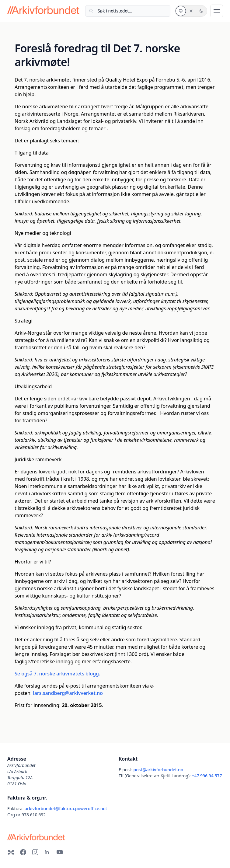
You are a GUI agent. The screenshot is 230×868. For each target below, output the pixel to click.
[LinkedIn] (47, 852)
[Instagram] (35, 852)
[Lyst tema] (191, 11)
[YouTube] (60, 852)
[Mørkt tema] (201, 11)
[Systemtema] (181, 11)
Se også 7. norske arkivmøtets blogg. (57, 674)
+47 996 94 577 (207, 776)
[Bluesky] (11, 852)
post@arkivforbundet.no (159, 770)
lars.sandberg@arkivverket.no (68, 693)
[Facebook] (23, 852)
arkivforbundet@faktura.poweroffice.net (66, 809)
